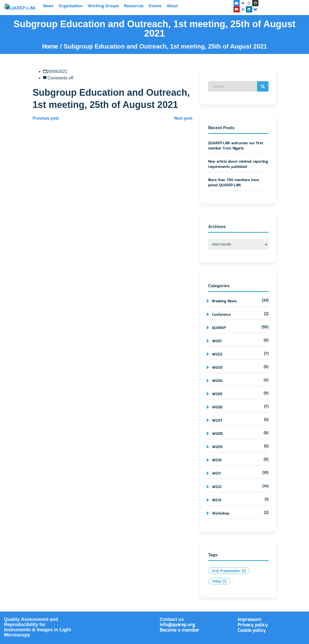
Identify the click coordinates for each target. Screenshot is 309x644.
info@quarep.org (177, 625)
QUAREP (219, 328)
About (172, 6)
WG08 (217, 434)
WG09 (217, 447)
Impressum (249, 620)
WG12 (217, 487)
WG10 (217, 460)
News (48, 6)
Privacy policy (253, 625)
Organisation (71, 6)
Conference (221, 315)
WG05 (217, 394)
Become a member (180, 630)
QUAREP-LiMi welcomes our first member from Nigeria (236, 146)
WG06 (217, 407)
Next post (183, 118)
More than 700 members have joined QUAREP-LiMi (234, 183)
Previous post (46, 118)
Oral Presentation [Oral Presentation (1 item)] (229, 571)
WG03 (217, 368)
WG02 (217, 354)
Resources (134, 6)
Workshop (221, 513)
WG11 (216, 474)
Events (155, 6)
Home (51, 47)
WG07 (217, 421)
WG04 (217, 381)
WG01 (217, 341)
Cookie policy (252, 631)
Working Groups (103, 6)
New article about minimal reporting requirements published (238, 164)
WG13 (217, 500)
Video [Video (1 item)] (219, 581)
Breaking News (224, 301)
